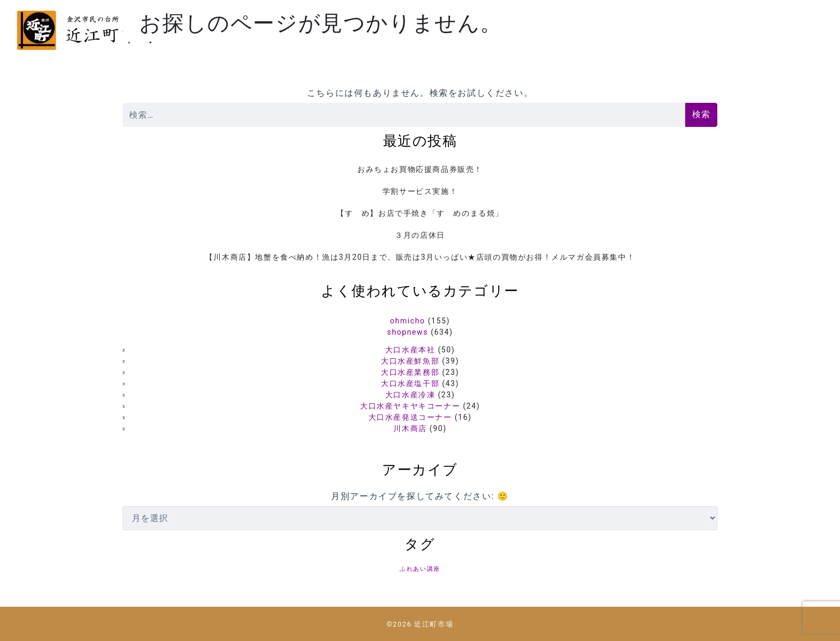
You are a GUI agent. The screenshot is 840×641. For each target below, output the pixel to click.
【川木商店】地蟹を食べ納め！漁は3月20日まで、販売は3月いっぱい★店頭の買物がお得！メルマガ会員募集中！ (420, 257)
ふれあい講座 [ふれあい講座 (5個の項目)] (420, 569)
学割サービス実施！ (420, 191)
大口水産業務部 (410, 372)
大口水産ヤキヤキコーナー (410, 406)
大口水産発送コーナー (410, 417)
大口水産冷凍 (410, 395)
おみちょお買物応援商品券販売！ (420, 169)
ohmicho (408, 321)
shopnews (408, 332)
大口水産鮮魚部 (410, 361)
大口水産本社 (410, 350)
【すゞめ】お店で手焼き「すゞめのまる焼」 (420, 213)
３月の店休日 (420, 235)
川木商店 (410, 428)
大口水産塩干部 (410, 383)
